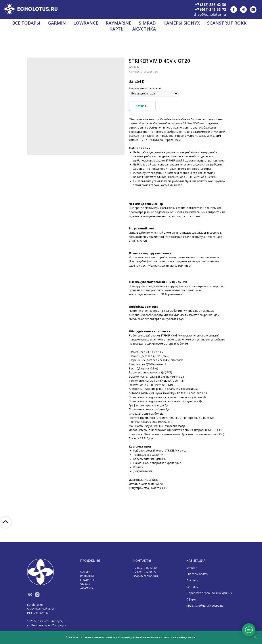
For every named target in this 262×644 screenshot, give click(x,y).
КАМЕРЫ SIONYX (182, 23)
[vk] (243, 10)
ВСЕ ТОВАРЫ (26, 23)
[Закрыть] (255, 637)
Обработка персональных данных (209, 593)
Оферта (191, 599)
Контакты (192, 587)
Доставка (192, 580)
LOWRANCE (86, 23)
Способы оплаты (197, 574)
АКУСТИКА (144, 29)
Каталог (191, 568)
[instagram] (253, 10)
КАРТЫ (117, 29)
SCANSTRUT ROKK (227, 23)
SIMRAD (147, 23)
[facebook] (234, 10)
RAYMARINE (119, 23)
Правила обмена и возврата (205, 606)
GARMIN (57, 23)
